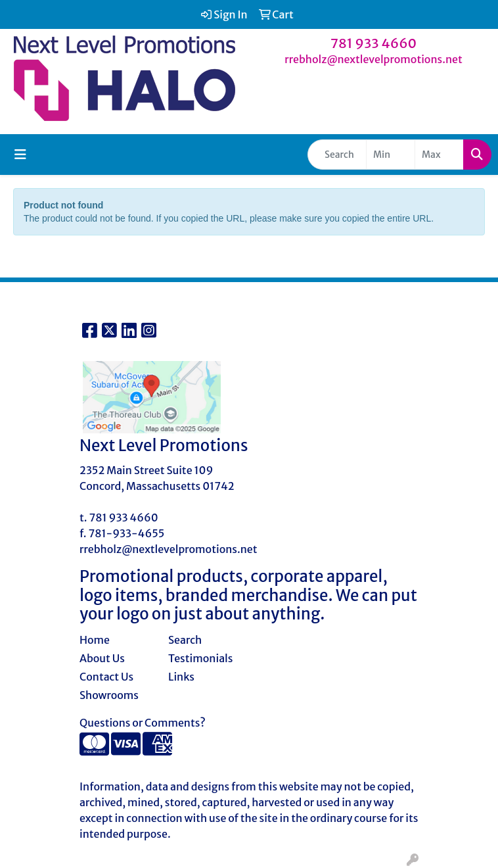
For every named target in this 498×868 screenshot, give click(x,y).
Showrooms (109, 695)
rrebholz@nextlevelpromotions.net (373, 59)
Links (181, 677)
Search (185, 640)
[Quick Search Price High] (439, 155)
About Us (102, 658)
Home (95, 640)
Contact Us (106, 677)
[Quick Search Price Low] (391, 155)
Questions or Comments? (143, 723)
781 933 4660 (374, 43)
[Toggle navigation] (20, 155)
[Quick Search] (337, 155)
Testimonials (201, 658)
